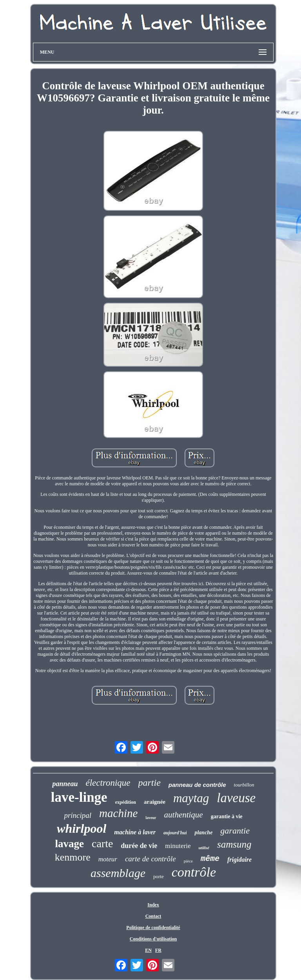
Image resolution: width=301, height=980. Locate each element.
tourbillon (244, 785)
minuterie (178, 846)
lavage (69, 844)
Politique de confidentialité (153, 928)
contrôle (194, 872)
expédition (126, 802)
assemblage (118, 873)
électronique (108, 783)
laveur (151, 818)
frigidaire (239, 860)
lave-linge (79, 797)
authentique (184, 815)
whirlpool (82, 828)
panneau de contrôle (197, 785)
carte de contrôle (150, 859)
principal (78, 815)
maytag (191, 798)
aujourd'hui (175, 833)
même (210, 859)
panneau (65, 784)
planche (203, 833)
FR (158, 950)
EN (148, 950)
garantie (235, 831)
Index (153, 905)
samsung (234, 844)
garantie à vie (227, 816)
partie (150, 783)
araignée (155, 802)
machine (118, 813)
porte (159, 876)
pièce (188, 861)
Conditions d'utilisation (153, 939)
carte (102, 843)
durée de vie (139, 846)
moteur (108, 859)
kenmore (73, 857)
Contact (153, 916)
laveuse (236, 798)
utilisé (204, 848)
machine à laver (135, 832)
